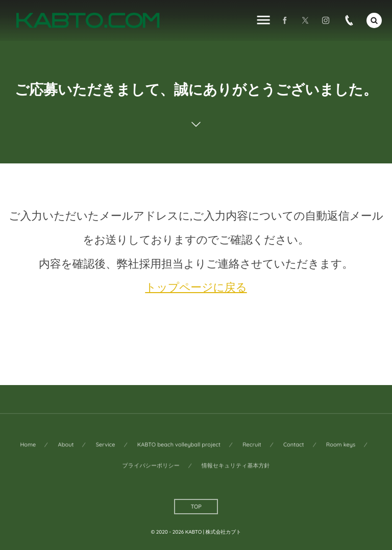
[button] (374, 20)
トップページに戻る (196, 287)
